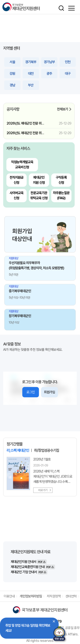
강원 (12, 74)
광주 (49, 74)
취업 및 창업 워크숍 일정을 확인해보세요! (28, 628)
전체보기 (63, 109)
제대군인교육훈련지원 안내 (33, 567)
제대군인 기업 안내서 (29, 572)
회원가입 (49, 392)
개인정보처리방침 (31, 596)
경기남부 (49, 62)
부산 (31, 85)
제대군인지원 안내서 (29, 562)
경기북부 (31, 62)
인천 (68, 62)
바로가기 (43, 490)
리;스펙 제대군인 (18, 450)
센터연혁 (71, 596)
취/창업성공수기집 (47, 450)
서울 (12, 62)
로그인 (31, 392)
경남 (12, 85)
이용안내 (9, 596)
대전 (31, 74)
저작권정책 (54, 596)
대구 (68, 74)
